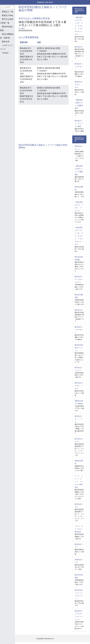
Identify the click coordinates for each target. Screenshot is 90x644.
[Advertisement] (12, 68)
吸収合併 (6, 42)
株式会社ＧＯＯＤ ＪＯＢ (79, 85)
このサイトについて (7, 47)
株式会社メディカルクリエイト (79, 279)
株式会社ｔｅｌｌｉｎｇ (79, 419)
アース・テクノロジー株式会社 (79, 529)
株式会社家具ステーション (79, 348)
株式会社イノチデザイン (79, 67)
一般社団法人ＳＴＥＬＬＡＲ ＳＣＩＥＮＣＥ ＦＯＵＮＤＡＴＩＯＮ (79, 26)
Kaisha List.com (45, 2)
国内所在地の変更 (7, 28)
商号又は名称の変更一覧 (7, 21)
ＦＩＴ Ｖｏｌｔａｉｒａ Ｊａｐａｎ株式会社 (79, 482)
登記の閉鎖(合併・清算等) (7, 36)
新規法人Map (7, 15)
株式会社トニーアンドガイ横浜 (79, 124)
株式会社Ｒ (79, 47)
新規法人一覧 (7, 12)
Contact (5, 53)
